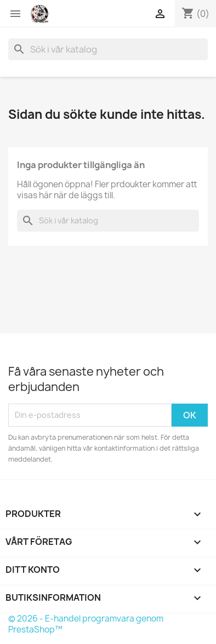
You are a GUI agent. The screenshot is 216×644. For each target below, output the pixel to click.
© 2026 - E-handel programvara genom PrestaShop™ (86, 624)
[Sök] (108, 49)
